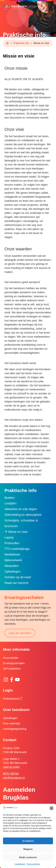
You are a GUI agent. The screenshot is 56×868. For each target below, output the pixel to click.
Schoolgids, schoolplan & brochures (21, 523)
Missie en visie (18, 532)
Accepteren (28, 841)
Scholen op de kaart (18, 577)
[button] (52, 808)
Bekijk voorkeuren (28, 857)
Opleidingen (12, 571)
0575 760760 (11, 774)
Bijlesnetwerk (13, 560)
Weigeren (28, 849)
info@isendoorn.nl (14, 778)
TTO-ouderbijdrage (17, 549)
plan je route (11, 767)
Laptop (9, 537)
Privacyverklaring (33, 864)
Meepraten (12, 566)
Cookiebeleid (20, 864)
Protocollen (12, 543)
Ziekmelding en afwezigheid (23, 515)
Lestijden (10, 503)
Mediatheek (12, 554)
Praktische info (21, 43)
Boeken (10, 498)
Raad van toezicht (16, 583)
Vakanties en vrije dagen (21, 509)
